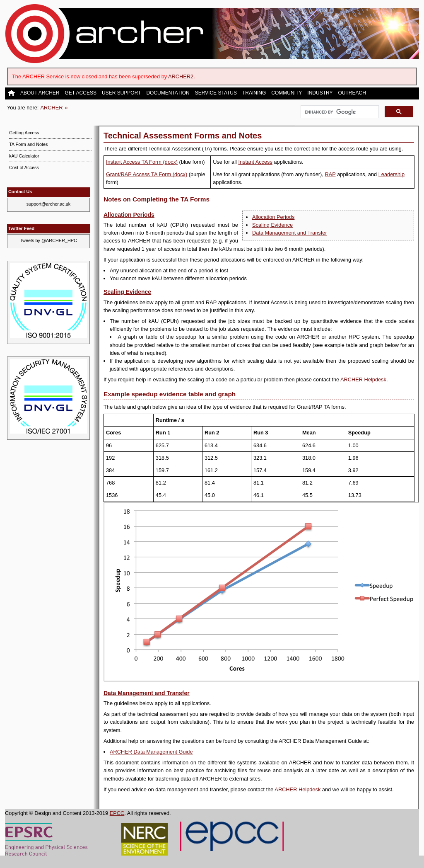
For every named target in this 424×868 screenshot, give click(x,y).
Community (287, 93)
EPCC (117, 813)
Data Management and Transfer (290, 233)
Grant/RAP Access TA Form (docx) (147, 174)
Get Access (80, 93)
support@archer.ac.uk (49, 204)
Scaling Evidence (272, 225)
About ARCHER (40, 93)
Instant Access (255, 162)
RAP (330, 174)
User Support (121, 93)
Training (254, 93)
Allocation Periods (273, 217)
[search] (339, 112)
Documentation (168, 93)
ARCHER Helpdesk (363, 379)
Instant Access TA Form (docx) (142, 162)
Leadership (391, 174)
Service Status (216, 93)
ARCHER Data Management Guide (151, 752)
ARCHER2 (181, 76)
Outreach (352, 93)
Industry (320, 93)
